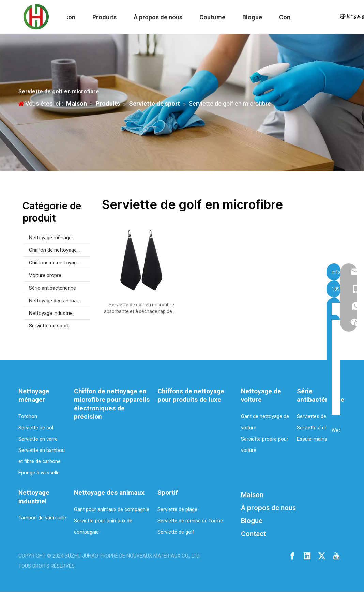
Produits (104, 17)
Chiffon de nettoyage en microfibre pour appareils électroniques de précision (59, 250)
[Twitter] (322, 555)
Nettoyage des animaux (55, 301)
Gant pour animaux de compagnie (112, 509)
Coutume (212, 17)
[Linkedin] (307, 555)
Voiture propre (45, 275)
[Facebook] (292, 555)
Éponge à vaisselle (39, 473)
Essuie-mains (312, 439)
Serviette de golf (176, 532)
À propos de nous (158, 17)
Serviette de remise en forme (190, 521)
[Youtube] (336, 555)
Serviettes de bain (317, 416)
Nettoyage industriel (51, 313)
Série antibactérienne (52, 288)
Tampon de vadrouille (42, 518)
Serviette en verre (38, 439)
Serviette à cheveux (319, 428)
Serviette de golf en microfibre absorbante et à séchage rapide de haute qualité (141, 308)
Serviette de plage (177, 509)
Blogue (252, 17)
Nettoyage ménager (51, 238)
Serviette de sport (49, 326)
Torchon (28, 416)
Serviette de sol (36, 428)
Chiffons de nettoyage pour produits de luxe (59, 263)
